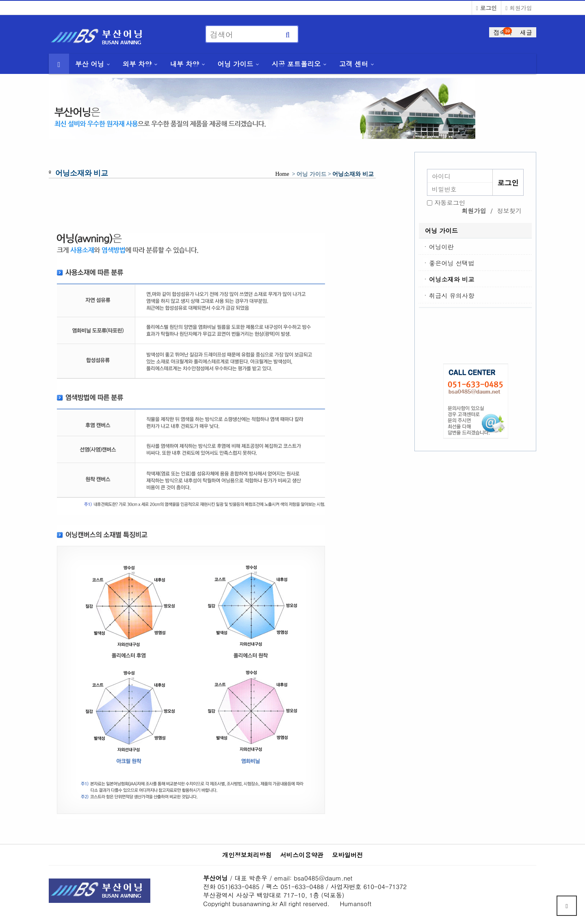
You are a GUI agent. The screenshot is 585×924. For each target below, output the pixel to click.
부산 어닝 (90, 64)
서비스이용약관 (302, 855)
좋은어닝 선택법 (452, 263)
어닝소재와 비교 (452, 279)
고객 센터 (354, 64)
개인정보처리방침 (247, 855)
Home (282, 174)
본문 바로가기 (0, 0)
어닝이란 (441, 247)
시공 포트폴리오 (296, 64)
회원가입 (519, 8)
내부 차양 (185, 64)
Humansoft (356, 903)
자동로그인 (450, 202)
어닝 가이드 (235, 64)
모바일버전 (347, 855)
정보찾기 (509, 211)
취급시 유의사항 (452, 295)
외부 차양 (137, 64)
